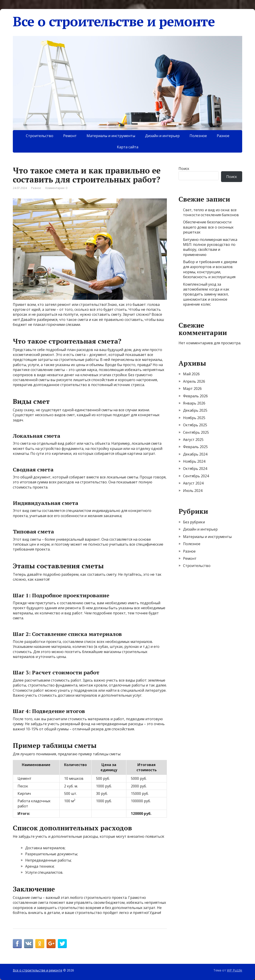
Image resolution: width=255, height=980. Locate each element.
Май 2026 (191, 374)
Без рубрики (194, 522)
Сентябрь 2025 (196, 432)
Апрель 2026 (194, 381)
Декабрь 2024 (195, 454)
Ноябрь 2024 (194, 461)
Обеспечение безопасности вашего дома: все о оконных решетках (208, 227)
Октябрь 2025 (195, 425)
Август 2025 (193, 440)
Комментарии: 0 (56, 188)
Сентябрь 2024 (196, 476)
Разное (223, 136)
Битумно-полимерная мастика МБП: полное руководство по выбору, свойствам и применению (210, 247)
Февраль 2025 (195, 447)
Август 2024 (193, 483)
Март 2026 (192, 389)
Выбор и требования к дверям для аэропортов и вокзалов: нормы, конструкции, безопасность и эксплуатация (210, 269)
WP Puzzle (235, 970)
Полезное (198, 136)
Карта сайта (128, 147)
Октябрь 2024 (195, 469)
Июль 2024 (193, 491)
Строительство (40, 136)
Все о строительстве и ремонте (114, 21)
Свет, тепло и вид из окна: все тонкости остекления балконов (211, 212)
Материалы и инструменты (111, 136)
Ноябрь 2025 (194, 418)
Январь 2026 (194, 403)
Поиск (184, 169)
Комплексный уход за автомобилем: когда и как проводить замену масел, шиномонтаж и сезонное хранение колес (206, 294)
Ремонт (70, 136)
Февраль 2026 (195, 396)
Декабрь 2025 (195, 410)
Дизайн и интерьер (162, 136)
